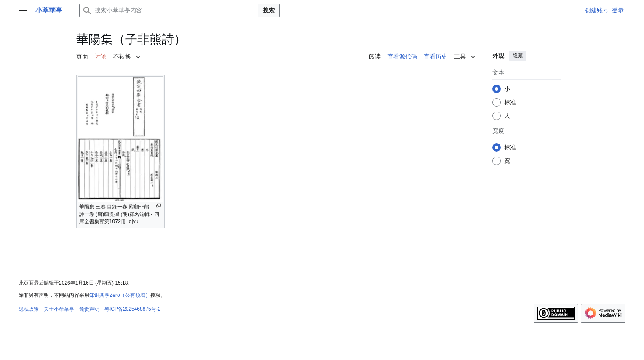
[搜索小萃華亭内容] (169, 11)
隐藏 (517, 56)
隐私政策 (29, 309)
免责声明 (89, 309)
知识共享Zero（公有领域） (120, 295)
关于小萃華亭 (59, 309)
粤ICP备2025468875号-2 (132, 309)
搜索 (269, 10)
